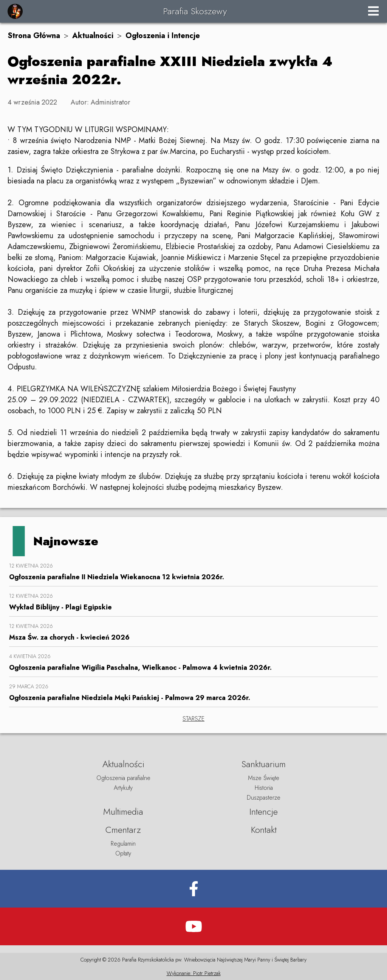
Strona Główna (34, 36)
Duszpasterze (264, 798)
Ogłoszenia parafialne (123, 778)
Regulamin (123, 844)
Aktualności (93, 36)
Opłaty (123, 853)
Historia (264, 788)
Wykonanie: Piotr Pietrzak (194, 973)
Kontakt (264, 830)
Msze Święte (264, 778)
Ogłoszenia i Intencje (163, 36)
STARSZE (193, 719)
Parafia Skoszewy (195, 11)
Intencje (264, 812)
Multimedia (123, 812)
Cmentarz (123, 830)
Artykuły (123, 788)
